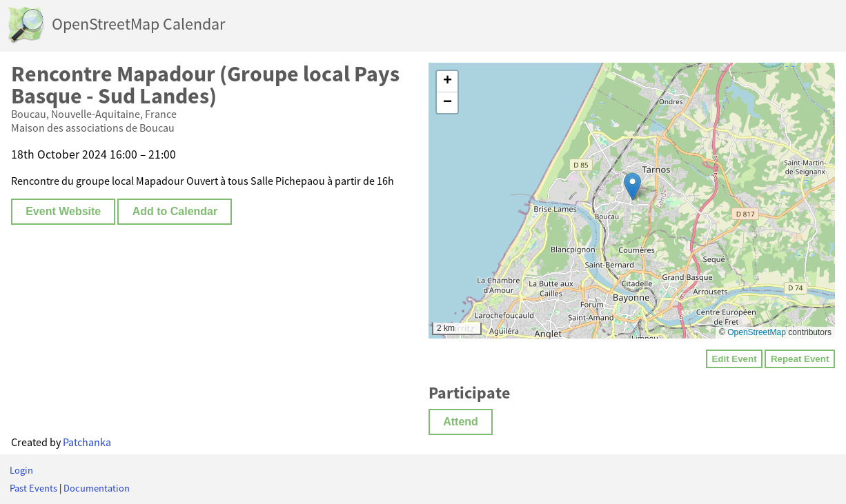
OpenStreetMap (757, 332)
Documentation (97, 488)
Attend (461, 422)
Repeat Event (800, 359)
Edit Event (734, 359)
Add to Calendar (175, 211)
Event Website (63, 211)
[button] (632, 187)
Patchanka (87, 442)
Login (21, 470)
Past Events (33, 488)
